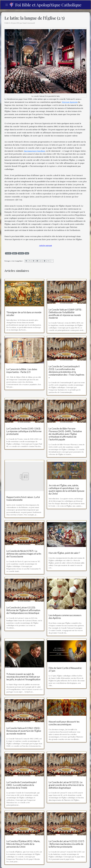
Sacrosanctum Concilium (34, 151)
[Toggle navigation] (7, 5)
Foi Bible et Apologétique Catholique (45, 5)
